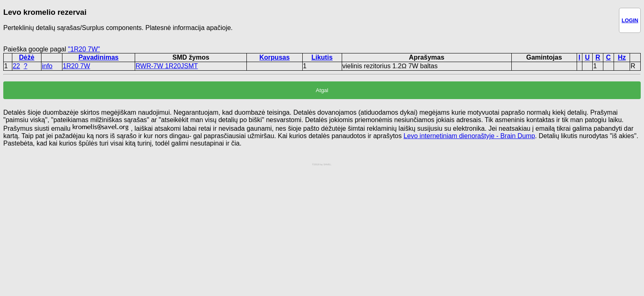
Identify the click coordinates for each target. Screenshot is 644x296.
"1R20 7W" (84, 49)
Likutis (322, 57)
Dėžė (26, 57)
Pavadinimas (99, 57)
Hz (622, 57)
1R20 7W (77, 66)
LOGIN (630, 20)
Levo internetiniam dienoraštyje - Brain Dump (469, 136)
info (47, 66)
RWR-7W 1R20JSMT (167, 66)
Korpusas (275, 57)
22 (16, 66)
